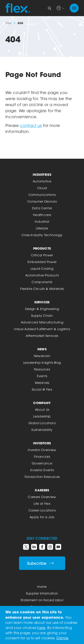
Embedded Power (42, 262)
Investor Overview (42, 450)
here (41, 628)
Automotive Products (42, 275)
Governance (42, 463)
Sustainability (42, 430)
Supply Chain (42, 316)
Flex (8, 23)
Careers (42, 490)
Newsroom (42, 356)
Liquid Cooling (42, 269)
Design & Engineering (42, 309)
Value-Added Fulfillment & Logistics (42, 329)
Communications (42, 195)
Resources (42, 369)
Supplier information (42, 593)
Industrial (42, 221)
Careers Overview (42, 497)
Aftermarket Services (42, 336)
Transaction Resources (42, 477)
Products (42, 248)
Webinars (42, 383)
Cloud (42, 188)
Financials (42, 457)
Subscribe (40, 563)
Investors (42, 443)
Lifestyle (42, 228)
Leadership (42, 416)
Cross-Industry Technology (42, 235)
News (42, 349)
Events (42, 376)
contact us (31, 125)
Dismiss (62, 638)
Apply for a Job (42, 517)
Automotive (42, 181)
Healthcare (42, 215)
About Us (42, 410)
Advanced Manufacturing (42, 322)
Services (42, 302)
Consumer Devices (42, 201)
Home (42, 587)
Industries (42, 174)
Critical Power (42, 255)
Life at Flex (42, 504)
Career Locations (42, 510)
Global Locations (42, 423)
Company (42, 403)
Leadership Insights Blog (42, 363)
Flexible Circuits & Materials (42, 289)
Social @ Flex (42, 389)
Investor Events (42, 470)
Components (42, 282)
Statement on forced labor (42, 600)
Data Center (42, 208)
